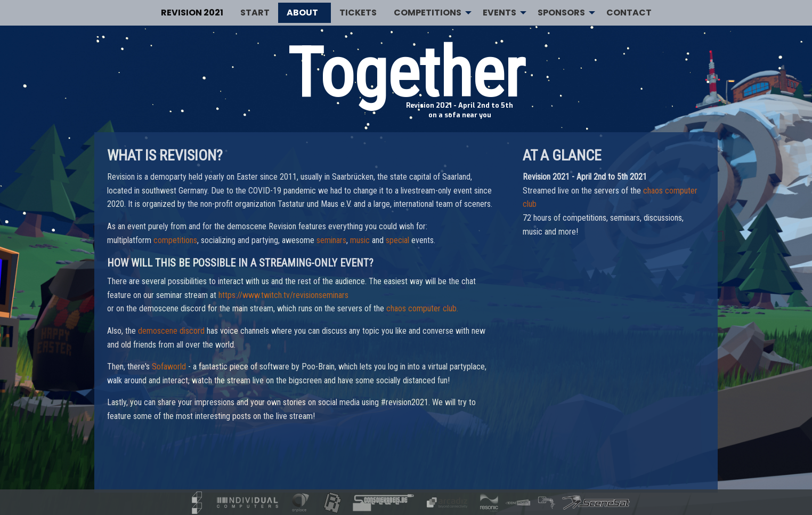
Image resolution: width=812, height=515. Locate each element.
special (397, 240)
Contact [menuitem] (629, 13)
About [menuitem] (302, 13)
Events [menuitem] (500, 13)
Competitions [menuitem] (428, 13)
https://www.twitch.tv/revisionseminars (283, 295)
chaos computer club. (422, 308)
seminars (331, 240)
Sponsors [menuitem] (561, 13)
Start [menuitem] (255, 13)
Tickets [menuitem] (358, 13)
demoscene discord (171, 331)
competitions (175, 240)
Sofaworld (169, 367)
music (360, 240)
